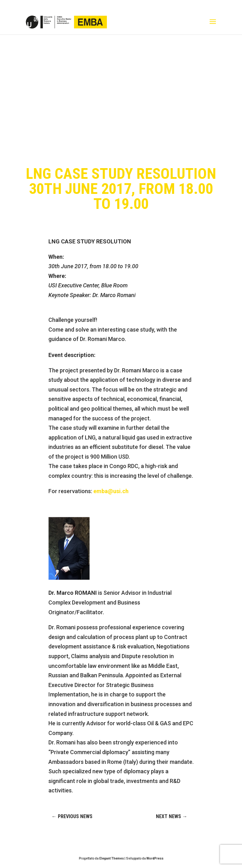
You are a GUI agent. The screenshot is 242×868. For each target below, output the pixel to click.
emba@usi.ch (111, 491)
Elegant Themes (112, 858)
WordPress (155, 858)
